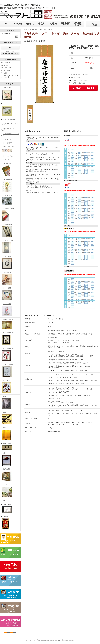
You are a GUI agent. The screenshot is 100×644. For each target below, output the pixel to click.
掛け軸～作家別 (10, 310)
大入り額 (10, 523)
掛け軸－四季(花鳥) (10, 149)
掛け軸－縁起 (6, 160)
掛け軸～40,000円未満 (9, 120)
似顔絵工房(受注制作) (10, 371)
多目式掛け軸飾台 (10, 324)
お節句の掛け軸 (10, 278)
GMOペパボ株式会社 (57, 640)
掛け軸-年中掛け (10, 200)
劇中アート (6, 501)
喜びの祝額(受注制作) (10, 355)
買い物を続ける (76, 78)
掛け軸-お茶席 (10, 262)
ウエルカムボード (10, 94)
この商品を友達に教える (78, 83)
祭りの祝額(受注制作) (10, 339)
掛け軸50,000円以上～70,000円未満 (10, 129)
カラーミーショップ (32, 640)
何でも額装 (4, 73)
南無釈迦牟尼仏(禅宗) (46, 29)
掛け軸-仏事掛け (10, 231)
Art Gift (10, 491)
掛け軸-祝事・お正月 (10, 215)
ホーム (25, 29)
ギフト (10, 110)
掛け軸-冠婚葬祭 (7, 143)
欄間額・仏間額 (10, 446)
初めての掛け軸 (5, 63)
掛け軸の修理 (5, 65)
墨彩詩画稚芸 (10, 387)
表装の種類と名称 (6, 68)
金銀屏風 (10, 434)
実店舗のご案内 (5, 70)
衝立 (10, 459)
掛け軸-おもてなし (8, 156)
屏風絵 (10, 418)
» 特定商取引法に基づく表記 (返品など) (80, 74)
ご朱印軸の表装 (10, 170)
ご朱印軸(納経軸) (10, 186)
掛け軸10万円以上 (8, 139)
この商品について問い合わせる (80, 80)
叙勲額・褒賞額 (10, 509)
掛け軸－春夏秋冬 (10, 294)
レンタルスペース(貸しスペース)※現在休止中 (9, 76)
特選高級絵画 (10, 475)
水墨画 (10, 402)
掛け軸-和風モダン (10, 246)
